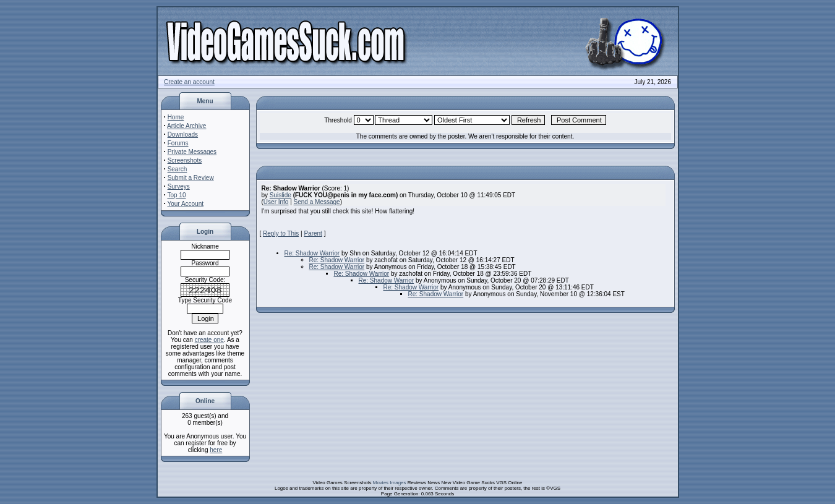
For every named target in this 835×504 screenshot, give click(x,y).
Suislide (280, 195)
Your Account (185, 204)
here (216, 450)
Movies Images (390, 483)
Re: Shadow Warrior (312, 253)
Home (176, 117)
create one (209, 340)
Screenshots (185, 160)
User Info (276, 202)
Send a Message (317, 202)
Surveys (179, 186)
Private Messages (192, 152)
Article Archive (186, 126)
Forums (178, 143)
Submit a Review (191, 178)
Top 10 (176, 195)
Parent (313, 233)
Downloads (183, 135)
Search (178, 169)
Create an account (189, 82)
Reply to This (281, 233)
